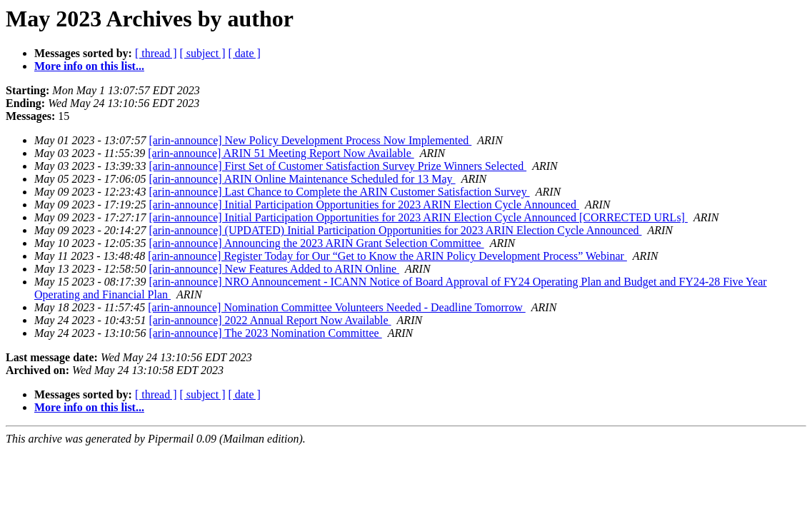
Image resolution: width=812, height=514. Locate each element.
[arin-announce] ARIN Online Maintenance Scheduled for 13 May (302, 179)
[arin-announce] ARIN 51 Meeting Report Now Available (281, 153)
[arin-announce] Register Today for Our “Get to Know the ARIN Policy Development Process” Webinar (387, 256)
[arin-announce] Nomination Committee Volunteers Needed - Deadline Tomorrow (337, 307)
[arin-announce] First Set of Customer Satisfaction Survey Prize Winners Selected (337, 166)
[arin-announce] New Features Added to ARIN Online (274, 269)
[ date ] (245, 53)
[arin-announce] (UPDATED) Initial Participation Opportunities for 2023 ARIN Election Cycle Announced (395, 230)
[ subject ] (203, 53)
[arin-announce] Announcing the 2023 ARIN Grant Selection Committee (316, 243)
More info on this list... (89, 66)
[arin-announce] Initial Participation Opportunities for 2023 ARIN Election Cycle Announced (364, 205)
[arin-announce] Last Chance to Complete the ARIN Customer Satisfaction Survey (339, 192)
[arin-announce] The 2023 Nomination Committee (265, 333)
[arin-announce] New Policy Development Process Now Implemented (310, 140)
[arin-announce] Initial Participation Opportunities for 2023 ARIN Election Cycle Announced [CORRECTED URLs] (418, 217)
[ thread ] (156, 53)
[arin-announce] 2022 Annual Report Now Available (270, 320)
